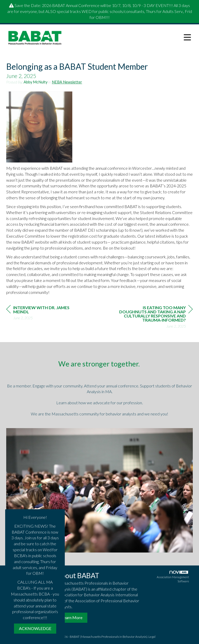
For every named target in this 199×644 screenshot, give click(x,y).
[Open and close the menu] (130, 37)
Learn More (72, 617)
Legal (152, 637)
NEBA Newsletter (67, 82)
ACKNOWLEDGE (35, 628)
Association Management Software (173, 577)
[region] (154, 318)
